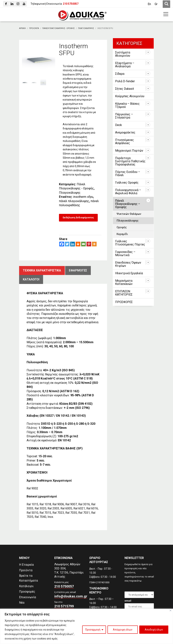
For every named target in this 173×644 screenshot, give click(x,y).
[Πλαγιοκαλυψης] (86, 28)
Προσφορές (27, 592)
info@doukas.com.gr (71, 596)
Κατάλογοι (26, 586)
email (128, 601)
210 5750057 (64, 586)
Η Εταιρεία (26, 565)
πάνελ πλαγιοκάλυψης (74, 201)
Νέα (22, 603)
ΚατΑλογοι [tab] (31, 279)
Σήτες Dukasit (125, 89)
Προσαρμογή (93, 630)
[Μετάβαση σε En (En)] (149, 4)
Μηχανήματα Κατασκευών (124, 282)
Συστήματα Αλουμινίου (123, 54)
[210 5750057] (71, 4)
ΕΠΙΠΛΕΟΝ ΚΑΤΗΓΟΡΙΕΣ (124, 293)
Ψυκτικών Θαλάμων (129, 214)
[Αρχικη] (22, 28)
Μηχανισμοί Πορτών (129, 151)
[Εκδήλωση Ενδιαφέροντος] (78, 218)
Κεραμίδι (122, 234)
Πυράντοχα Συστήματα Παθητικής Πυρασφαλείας (130, 161)
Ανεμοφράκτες (125, 132)
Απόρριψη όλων (123, 630)
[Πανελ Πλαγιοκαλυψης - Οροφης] (59, 28)
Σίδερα (120, 74)
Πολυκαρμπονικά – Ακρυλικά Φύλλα (128, 192)
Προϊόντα (26, 570)
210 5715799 (64, 606)
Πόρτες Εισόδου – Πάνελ (128, 173)
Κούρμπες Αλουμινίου (130, 96)
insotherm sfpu (83, 197)
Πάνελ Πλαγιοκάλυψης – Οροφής (128, 204)
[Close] (170, 610)
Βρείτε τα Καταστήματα (28, 578)
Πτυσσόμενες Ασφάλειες (125, 142)
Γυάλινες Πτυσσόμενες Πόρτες (130, 243)
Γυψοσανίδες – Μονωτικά (125, 253)
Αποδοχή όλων (154, 630)
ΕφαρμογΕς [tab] (78, 270)
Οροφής (122, 227)
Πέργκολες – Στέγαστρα (124, 116)
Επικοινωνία (28, 597)
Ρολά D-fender (125, 81)
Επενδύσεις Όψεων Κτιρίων (128, 264)
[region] (86, 626)
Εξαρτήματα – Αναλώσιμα (125, 65)
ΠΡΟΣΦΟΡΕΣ (124, 302)
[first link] (166, 4)
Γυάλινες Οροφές (127, 183)
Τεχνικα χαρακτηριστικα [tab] (42, 270)
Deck (119, 125)
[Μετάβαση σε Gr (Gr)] (156, 4)
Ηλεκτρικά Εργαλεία (129, 273)
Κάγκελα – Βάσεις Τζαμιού (127, 105)
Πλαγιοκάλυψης (70, 193)
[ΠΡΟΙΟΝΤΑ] (34, 28)
